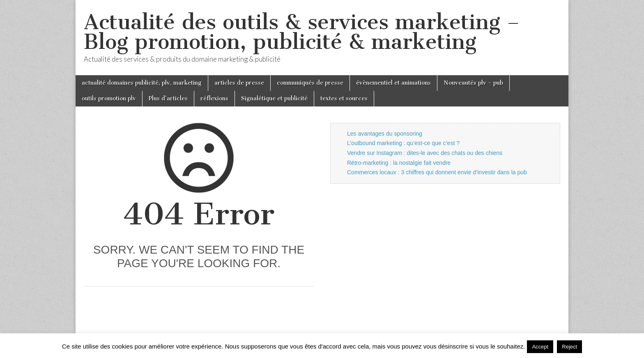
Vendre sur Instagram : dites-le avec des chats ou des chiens (425, 153)
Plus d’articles (168, 98)
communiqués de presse (310, 83)
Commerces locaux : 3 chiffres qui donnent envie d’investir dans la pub (437, 172)
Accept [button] (540, 347)
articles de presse (239, 83)
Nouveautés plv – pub (473, 83)
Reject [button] (569, 347)
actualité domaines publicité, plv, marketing (142, 83)
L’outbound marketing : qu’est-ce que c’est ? (403, 143)
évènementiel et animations (393, 83)
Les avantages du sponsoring (385, 134)
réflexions (214, 98)
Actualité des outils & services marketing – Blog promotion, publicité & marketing (302, 32)
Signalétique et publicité (274, 98)
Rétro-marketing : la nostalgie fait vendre (399, 163)
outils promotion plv (109, 98)
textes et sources (344, 98)
